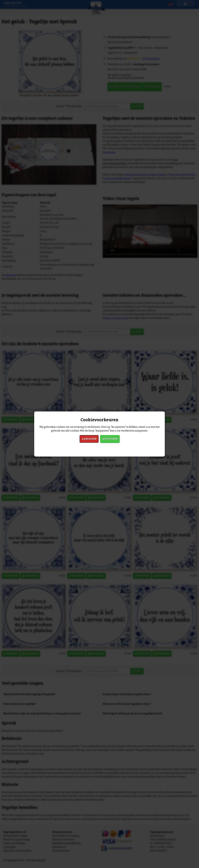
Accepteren (110, 439)
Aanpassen (89, 439)
